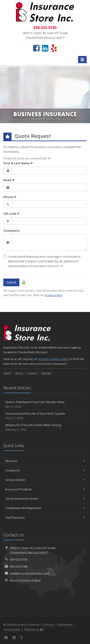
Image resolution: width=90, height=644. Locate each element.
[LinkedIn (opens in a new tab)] (45, 48)
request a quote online (53, 359)
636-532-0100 (18, 559)
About (19, 373)
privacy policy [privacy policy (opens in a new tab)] (54, 295)
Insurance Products (45, 489)
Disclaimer (65, 625)
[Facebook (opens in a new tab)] (36, 48)
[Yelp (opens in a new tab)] (54, 48)
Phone (10, 197)
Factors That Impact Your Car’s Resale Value (45, 404)
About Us (45, 461)
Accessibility (12, 630)
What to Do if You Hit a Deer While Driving (45, 427)
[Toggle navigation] (82, 60)
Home (7, 373)
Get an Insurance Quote (45, 499)
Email (9, 180)
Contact (32, 373)
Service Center (45, 480)
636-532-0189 (18, 566)
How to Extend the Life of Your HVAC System (45, 416)
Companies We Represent (45, 508)
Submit (11, 282)
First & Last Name (18, 163)
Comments (11, 231)
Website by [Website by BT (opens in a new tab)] (34, 630)
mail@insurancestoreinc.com (29, 573)
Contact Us (45, 470)
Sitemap (46, 373)
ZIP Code (11, 214)
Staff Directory (45, 517)
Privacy (49, 625)
